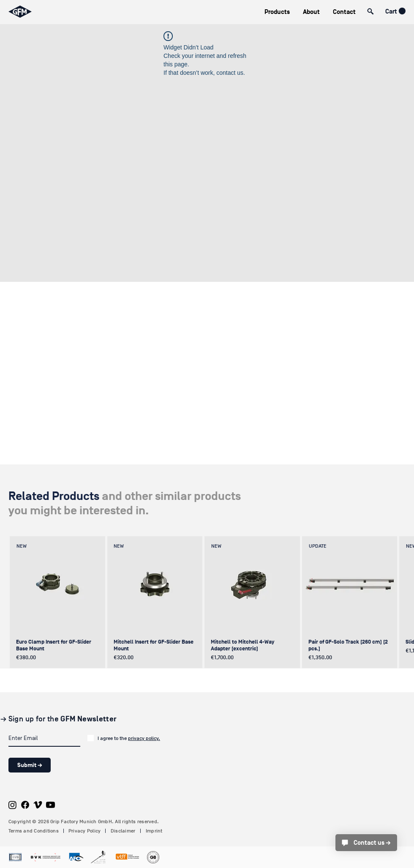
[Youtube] (50, 805)
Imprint (154, 831)
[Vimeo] (38, 805)
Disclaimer (123, 831)
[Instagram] (12, 805)
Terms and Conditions (34, 831)
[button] (277, 12)
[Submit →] (30, 765)
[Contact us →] (366, 843)
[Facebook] (25, 805)
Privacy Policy (84, 831)
